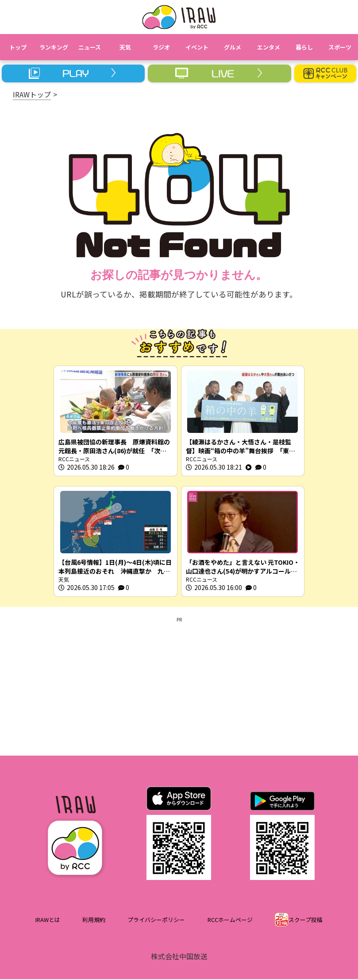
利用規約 (94, 921)
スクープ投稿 (306, 921)
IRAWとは (48, 921)
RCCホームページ (230, 921)
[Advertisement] (179, 686)
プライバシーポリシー (156, 921)
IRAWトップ (32, 94)
